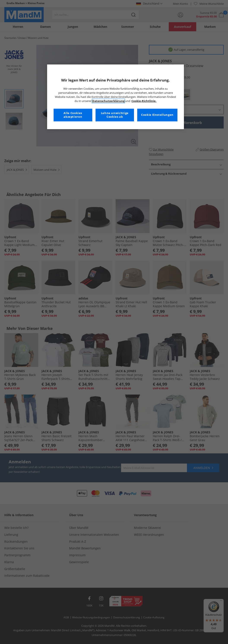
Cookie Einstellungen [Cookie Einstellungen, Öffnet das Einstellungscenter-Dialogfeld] (157, 115)
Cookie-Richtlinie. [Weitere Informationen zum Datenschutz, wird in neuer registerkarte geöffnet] (144, 101)
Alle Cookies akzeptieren (73, 115)
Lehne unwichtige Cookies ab (115, 115)
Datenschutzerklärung (108, 101)
